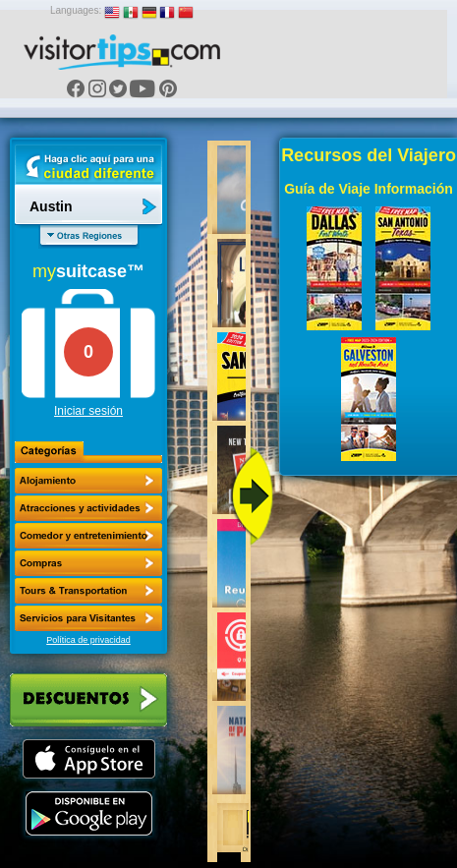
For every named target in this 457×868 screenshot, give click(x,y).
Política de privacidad (88, 640)
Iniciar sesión (88, 411)
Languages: (76, 10)
